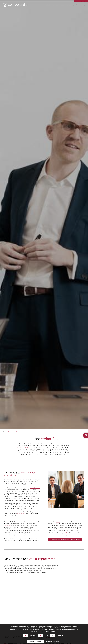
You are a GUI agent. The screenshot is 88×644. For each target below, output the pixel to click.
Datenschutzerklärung (35, 630)
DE (76, 1)
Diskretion (7, 525)
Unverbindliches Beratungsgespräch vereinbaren (65, 540)
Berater (58, 522)
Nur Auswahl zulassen (53, 641)
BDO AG (65, 532)
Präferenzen (60, 635)
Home (5, 432)
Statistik (46, 635)
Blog (83, 5)
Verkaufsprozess (35, 488)
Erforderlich (33, 635)
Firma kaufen (56, 5)
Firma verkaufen (47, 5)
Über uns (78, 5)
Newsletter (20, 514)
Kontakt (83, 1)
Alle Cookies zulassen (35, 641)
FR (78, 1)
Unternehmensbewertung (68, 5)
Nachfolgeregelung (23, 447)
